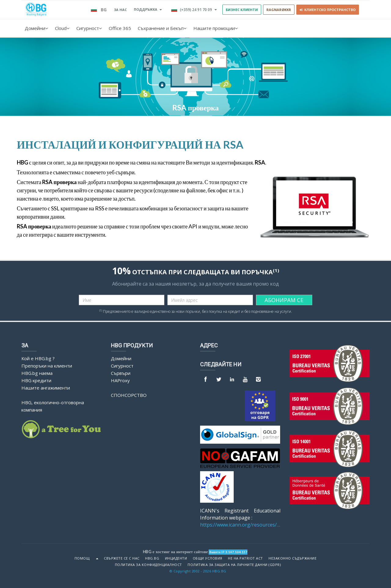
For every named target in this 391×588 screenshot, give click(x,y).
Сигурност (89, 28)
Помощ (82, 558)
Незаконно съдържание (292, 558)
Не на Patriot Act (245, 558)
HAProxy (120, 380)
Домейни (37, 28)
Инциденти (176, 558)
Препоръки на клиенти (47, 366)
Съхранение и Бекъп (162, 28)
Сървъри (121, 373)
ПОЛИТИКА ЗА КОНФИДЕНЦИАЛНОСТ (148, 565)
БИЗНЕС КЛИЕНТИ (242, 10)
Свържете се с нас (122, 558)
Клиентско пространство (328, 10)
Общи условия (208, 558)
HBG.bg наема (37, 373)
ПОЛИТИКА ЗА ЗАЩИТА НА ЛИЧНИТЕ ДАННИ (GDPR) (234, 565)
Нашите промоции (216, 28)
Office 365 (120, 28)
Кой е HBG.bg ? (38, 358)
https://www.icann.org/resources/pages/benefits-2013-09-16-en (240, 525)
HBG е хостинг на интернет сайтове (175, 552)
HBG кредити (36, 380)
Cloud (62, 28)
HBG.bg (152, 558)
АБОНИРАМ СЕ (284, 300)
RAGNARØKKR (279, 10)
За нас (120, 10)
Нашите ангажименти (46, 388)
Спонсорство (129, 395)
